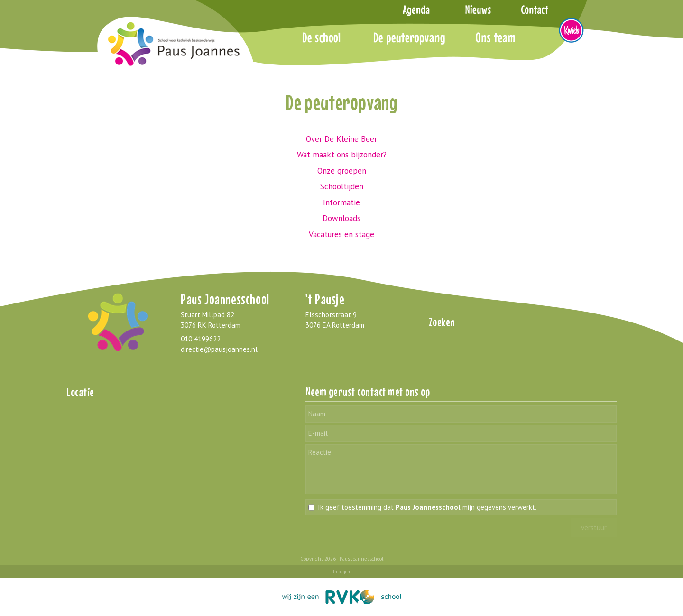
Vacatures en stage (341, 234)
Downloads (341, 218)
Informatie (341, 202)
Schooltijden (342, 186)
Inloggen (341, 572)
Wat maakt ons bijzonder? (342, 155)
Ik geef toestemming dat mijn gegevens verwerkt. (427, 507)
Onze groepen (342, 171)
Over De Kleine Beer (341, 139)
